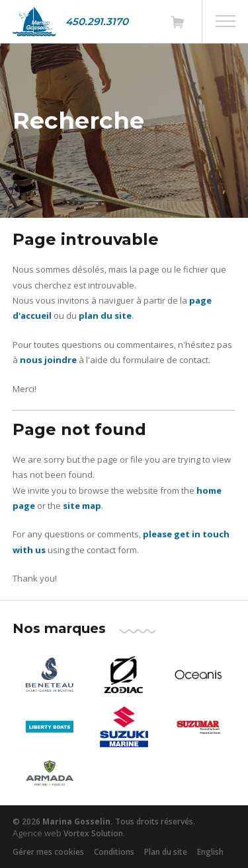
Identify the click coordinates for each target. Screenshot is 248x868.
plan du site (105, 316)
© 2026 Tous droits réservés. (104, 821)
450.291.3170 (97, 21)
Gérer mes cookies (48, 852)
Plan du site (166, 852)
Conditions (114, 852)
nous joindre (48, 360)
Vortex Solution (93, 833)
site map (82, 506)
